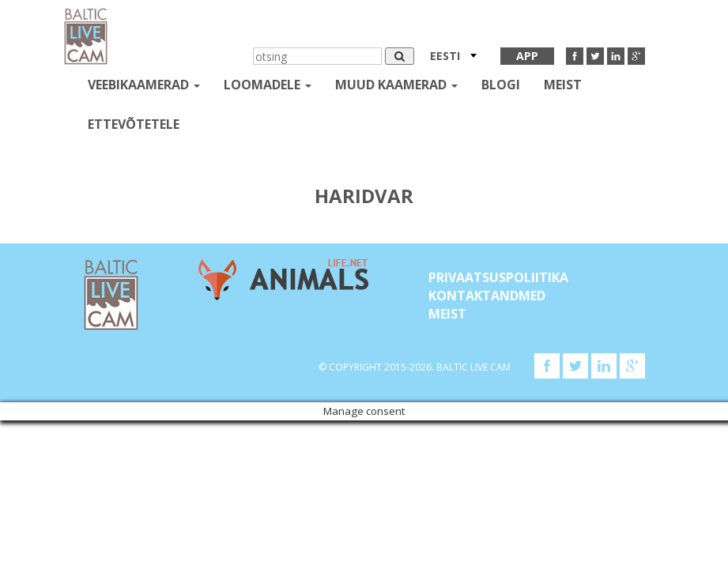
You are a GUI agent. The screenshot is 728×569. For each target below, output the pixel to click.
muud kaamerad (396, 85)
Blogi (501, 85)
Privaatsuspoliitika (498, 277)
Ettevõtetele (134, 124)
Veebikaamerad (144, 85)
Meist (563, 85)
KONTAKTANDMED (487, 296)
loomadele (268, 85)
